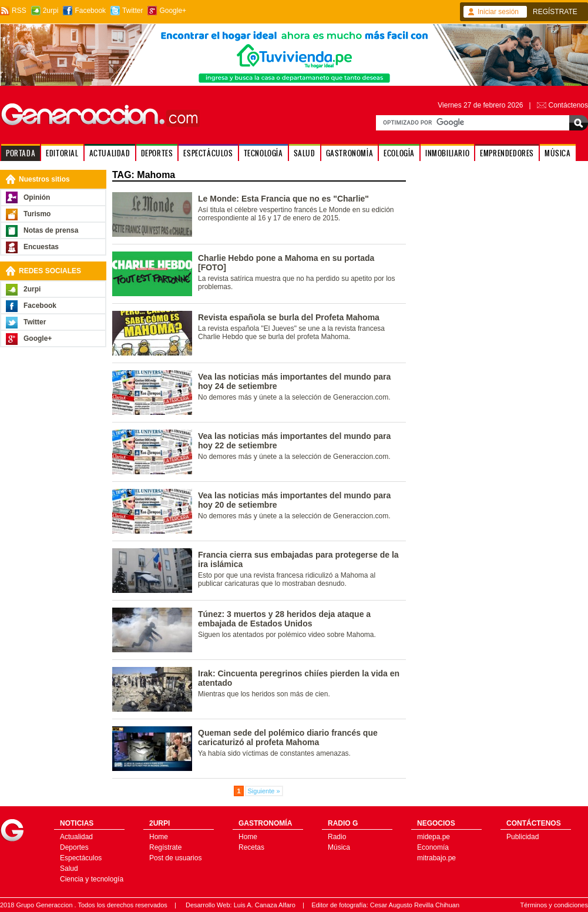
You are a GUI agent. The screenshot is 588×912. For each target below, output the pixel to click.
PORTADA (21, 153)
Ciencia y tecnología (92, 879)
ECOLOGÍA (399, 153)
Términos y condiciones (554, 905)
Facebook (90, 11)
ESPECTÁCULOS (208, 153)
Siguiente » (264, 791)
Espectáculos (81, 858)
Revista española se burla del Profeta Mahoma (289, 317)
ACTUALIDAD (110, 153)
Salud (69, 869)
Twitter (132, 11)
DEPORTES (157, 153)
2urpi (51, 11)
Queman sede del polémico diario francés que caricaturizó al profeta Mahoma (288, 737)
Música (339, 847)
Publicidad (523, 837)
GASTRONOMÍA (350, 153)
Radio (337, 837)
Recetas (251, 847)
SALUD (305, 153)
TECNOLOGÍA (263, 153)
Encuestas (41, 247)
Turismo (37, 214)
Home (159, 837)
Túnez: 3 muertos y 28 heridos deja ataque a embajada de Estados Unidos (284, 619)
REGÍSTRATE (555, 12)
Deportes (74, 847)
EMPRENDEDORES (507, 153)
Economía (433, 847)
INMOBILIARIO (447, 153)
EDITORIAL (62, 153)
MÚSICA (558, 153)
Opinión (37, 197)
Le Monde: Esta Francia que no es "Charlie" (283, 199)
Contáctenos (568, 105)
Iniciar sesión (498, 12)
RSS (19, 11)
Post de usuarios (175, 858)
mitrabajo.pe (436, 858)
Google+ (173, 11)
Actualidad (76, 837)
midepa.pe (434, 837)
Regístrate (165, 847)
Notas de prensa (51, 230)
